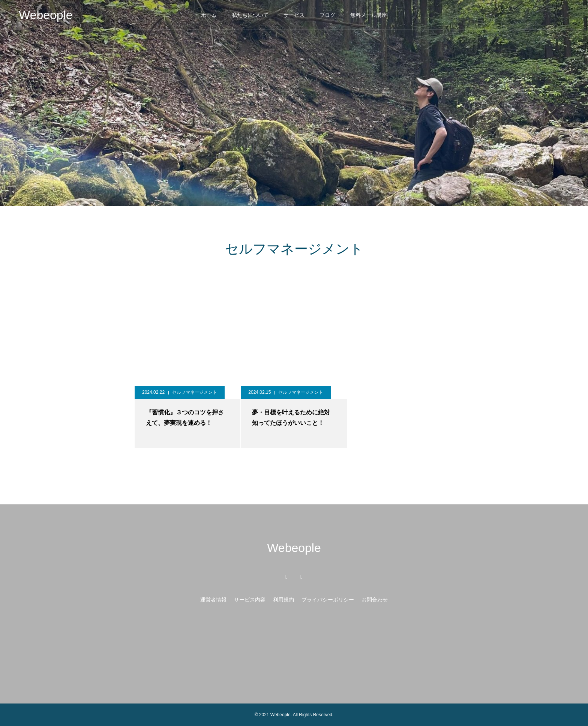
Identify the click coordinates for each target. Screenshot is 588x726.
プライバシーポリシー (328, 600)
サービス (294, 15)
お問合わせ (375, 600)
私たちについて (250, 15)
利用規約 (283, 600)
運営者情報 (213, 600)
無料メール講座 (369, 15)
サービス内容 (250, 600)
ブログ (327, 15)
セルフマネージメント (195, 392)
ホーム (209, 15)
